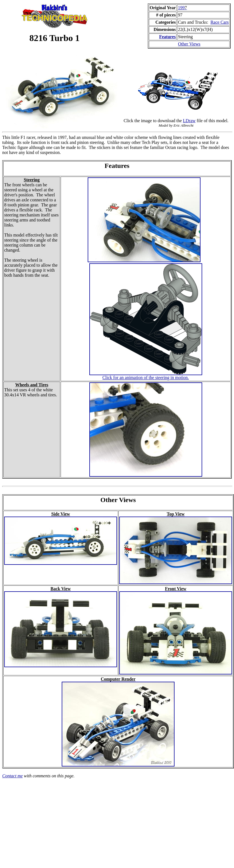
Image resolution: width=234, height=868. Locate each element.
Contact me (12, 776)
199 (182, 8)
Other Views (189, 44)
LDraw (189, 121)
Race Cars (220, 22)
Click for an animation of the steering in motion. (146, 378)
